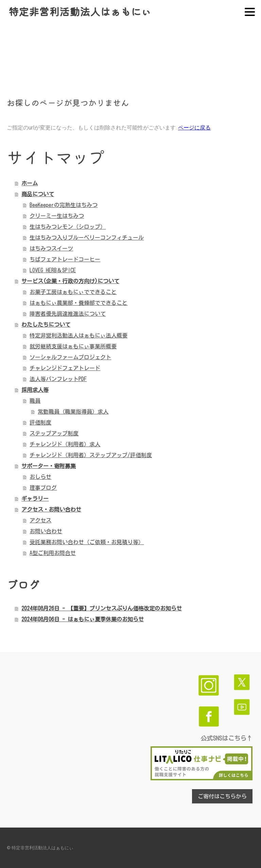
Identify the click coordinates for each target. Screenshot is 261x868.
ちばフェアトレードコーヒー (65, 259)
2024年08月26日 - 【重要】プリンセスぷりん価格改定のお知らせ (102, 608)
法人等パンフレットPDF (58, 379)
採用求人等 (35, 390)
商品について (38, 194)
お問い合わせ (46, 531)
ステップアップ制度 (54, 433)
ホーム (30, 183)
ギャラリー (35, 499)
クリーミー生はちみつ (57, 216)
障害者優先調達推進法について (68, 314)
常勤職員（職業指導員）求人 (73, 412)
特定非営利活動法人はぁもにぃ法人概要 (79, 335)
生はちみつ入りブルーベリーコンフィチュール (87, 238)
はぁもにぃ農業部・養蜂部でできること (79, 303)
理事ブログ (43, 488)
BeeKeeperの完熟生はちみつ (64, 205)
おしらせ (40, 477)
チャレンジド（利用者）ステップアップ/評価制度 (91, 455)
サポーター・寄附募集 (49, 466)
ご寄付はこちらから (222, 796)
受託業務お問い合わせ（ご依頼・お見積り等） (87, 542)
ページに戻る (194, 128)
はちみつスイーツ (51, 248)
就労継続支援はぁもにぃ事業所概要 (73, 346)
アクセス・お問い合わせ (51, 509)
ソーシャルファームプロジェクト (70, 357)
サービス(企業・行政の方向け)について (70, 281)
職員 (35, 401)
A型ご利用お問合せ (53, 553)
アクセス (40, 520)
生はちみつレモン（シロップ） (68, 227)
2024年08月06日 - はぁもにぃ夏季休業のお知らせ (83, 619)
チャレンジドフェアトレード (65, 368)
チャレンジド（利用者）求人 (65, 444)
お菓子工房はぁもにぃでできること (73, 292)
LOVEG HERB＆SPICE (53, 270)
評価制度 (40, 422)
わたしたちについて (46, 325)
